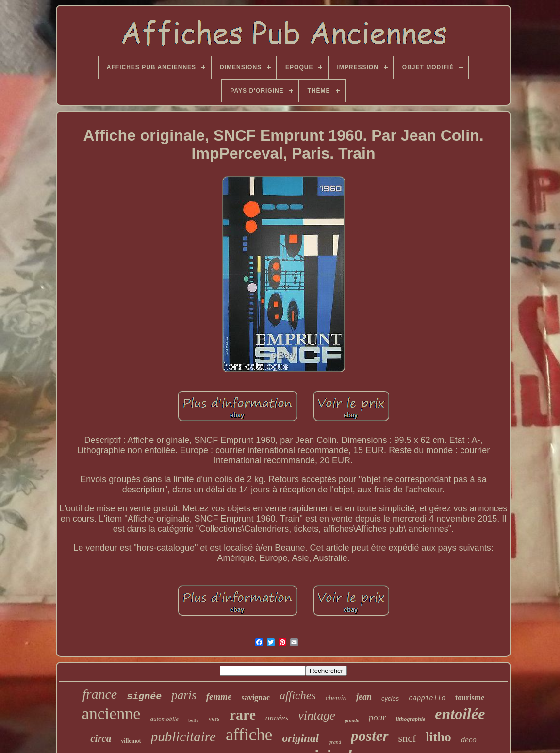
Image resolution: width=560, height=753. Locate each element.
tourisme (470, 697)
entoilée (460, 714)
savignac (255, 697)
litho (438, 737)
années (277, 718)
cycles (390, 698)
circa (101, 738)
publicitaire (183, 737)
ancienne (111, 713)
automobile (164, 719)
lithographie (411, 719)
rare (243, 714)
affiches (298, 695)
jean (364, 697)
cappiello (427, 698)
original (300, 738)
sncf (407, 738)
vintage (317, 715)
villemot (131, 741)
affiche (249, 735)
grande (352, 720)
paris (184, 695)
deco (469, 740)
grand (335, 742)
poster (370, 736)
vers (214, 719)
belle (193, 720)
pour (378, 717)
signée (144, 696)
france (100, 694)
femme (219, 696)
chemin (336, 698)
